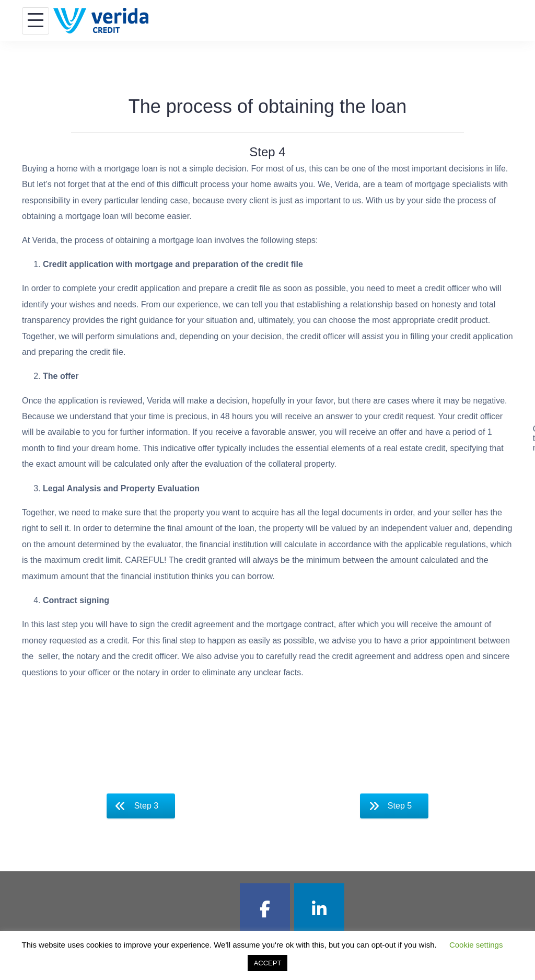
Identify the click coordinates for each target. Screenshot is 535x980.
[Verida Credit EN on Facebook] (265, 909)
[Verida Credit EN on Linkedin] (319, 909)
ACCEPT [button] (268, 963)
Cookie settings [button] (476, 945)
